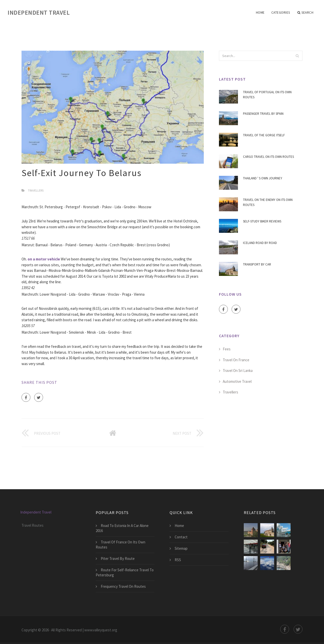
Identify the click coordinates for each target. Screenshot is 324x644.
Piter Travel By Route (118, 558)
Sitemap (181, 548)
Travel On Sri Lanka (238, 371)
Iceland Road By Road (260, 243)
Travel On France (236, 360)
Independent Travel (39, 13)
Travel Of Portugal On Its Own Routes (267, 95)
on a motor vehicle (44, 259)
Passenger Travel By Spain (263, 114)
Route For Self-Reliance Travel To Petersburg (125, 572)
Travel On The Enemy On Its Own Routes (268, 202)
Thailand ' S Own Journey (263, 178)
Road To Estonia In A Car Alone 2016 (122, 528)
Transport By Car (257, 264)
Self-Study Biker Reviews (262, 221)
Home (260, 13)
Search (306, 13)
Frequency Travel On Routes (123, 586)
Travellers (36, 190)
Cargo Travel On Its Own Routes (268, 157)
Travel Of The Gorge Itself (264, 135)
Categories (281, 13)
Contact (181, 537)
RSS (178, 560)
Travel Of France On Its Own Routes (120, 545)
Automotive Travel (237, 381)
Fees (227, 349)
